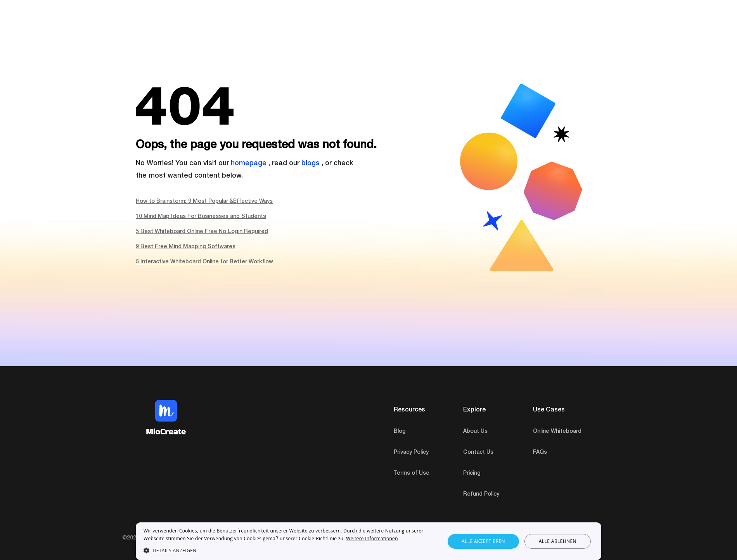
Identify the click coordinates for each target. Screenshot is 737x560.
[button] (290, 550)
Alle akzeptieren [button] (483, 541)
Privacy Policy (411, 453)
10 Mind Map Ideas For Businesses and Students (201, 217)
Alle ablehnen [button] (558, 541)
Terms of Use (412, 474)
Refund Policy (481, 494)
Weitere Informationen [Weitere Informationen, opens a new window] (372, 538)
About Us (475, 432)
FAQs (540, 453)
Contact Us (478, 453)
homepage (249, 164)
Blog (400, 432)
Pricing (472, 474)
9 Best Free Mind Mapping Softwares (186, 247)
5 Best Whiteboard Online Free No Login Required (202, 232)
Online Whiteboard (557, 432)
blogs (311, 164)
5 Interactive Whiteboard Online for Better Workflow (204, 262)
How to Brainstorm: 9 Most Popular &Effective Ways (204, 202)
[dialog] (368, 541)
